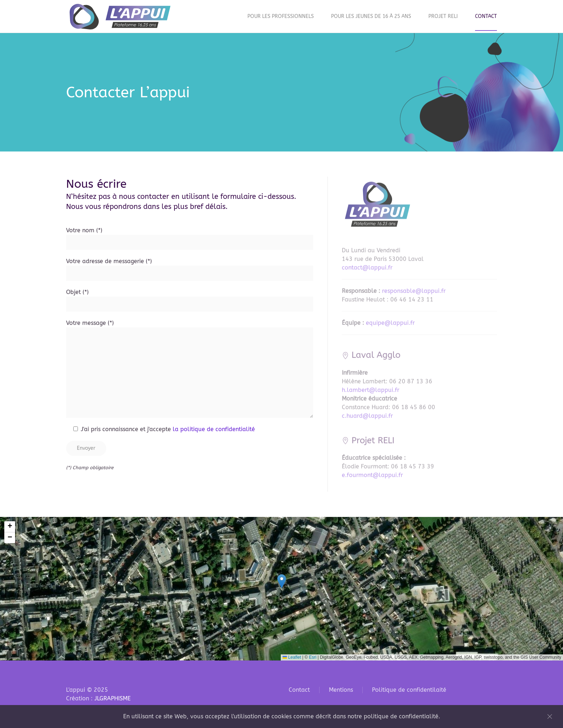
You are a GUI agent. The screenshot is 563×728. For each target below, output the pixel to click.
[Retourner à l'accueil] (120, 16)
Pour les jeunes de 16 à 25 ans (371, 16)
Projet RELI (443, 16)
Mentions (341, 690)
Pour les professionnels (281, 16)
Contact (486, 16)
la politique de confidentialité (214, 431)
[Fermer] (550, 717)
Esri (313, 657)
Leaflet (292, 657)
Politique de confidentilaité (409, 690)
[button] (282, 581)
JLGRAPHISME (113, 698)
